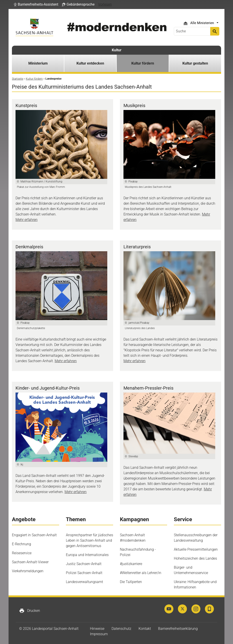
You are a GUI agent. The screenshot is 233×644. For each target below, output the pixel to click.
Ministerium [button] (38, 63)
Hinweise (97, 629)
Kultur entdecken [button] (90, 63)
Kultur (117, 50)
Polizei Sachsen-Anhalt (84, 573)
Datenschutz (121, 629)
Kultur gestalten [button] (195, 63)
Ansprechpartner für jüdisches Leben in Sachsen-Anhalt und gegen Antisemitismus (90, 540)
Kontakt (145, 629)
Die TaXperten (131, 582)
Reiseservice (22, 553)
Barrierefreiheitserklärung (178, 629)
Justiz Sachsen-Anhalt (84, 564)
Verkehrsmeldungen (28, 571)
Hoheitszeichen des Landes (195, 558)
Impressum (99, 634)
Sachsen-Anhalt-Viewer (30, 562)
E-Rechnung (21, 544)
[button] (36, 4)
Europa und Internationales (87, 555)
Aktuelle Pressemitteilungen (196, 549)
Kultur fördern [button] (143, 63)
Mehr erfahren (27, 220)
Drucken (30, 611)
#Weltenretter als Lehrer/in (141, 573)
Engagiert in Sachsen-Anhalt (34, 535)
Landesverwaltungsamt (84, 582)
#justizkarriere (131, 564)
